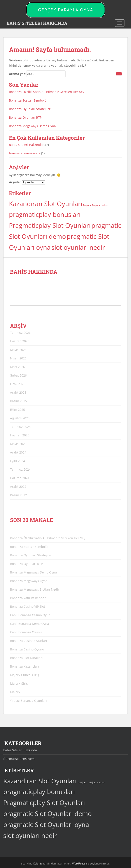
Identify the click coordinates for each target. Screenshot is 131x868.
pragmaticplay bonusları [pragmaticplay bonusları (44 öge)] (45, 214)
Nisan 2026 (18, 358)
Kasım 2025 (18, 401)
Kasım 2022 (18, 495)
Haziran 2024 (20, 478)
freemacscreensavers (25, 153)
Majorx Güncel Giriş (24, 675)
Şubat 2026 (18, 375)
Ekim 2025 (17, 410)
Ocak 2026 (18, 384)
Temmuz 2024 (20, 469)
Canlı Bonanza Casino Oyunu (31, 615)
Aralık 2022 (18, 487)
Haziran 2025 (20, 435)
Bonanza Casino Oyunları (29, 641)
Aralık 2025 (18, 392)
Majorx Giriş (19, 683)
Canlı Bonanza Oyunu (26, 632)
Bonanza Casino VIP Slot (28, 606)
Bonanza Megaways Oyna (29, 581)
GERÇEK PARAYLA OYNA (66, 10)
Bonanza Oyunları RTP (25, 117)
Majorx (15, 692)
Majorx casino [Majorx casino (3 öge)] (100, 205)
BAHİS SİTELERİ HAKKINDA (37, 23)
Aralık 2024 (18, 452)
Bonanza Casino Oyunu (27, 649)
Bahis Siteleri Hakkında (26, 145)
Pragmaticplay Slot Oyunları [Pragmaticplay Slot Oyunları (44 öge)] (50, 225)
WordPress (79, 864)
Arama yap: (18, 74)
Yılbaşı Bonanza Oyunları (28, 701)
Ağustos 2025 (20, 418)
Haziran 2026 (20, 341)
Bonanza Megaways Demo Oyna (32, 126)
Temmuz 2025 (20, 427)
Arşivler (15, 182)
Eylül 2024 (17, 461)
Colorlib (38, 864)
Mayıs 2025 (18, 444)
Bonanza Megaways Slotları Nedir (35, 589)
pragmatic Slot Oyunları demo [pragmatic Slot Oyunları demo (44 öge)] (47, 814)
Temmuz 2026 (20, 333)
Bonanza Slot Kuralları (26, 658)
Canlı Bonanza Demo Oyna (30, 624)
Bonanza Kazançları (24, 666)
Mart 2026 (17, 367)
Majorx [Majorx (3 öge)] (87, 205)
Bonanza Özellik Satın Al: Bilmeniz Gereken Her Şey (47, 92)
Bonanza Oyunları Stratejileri (30, 109)
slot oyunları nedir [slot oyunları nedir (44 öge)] (78, 247)
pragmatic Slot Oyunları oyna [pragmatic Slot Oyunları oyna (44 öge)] (46, 825)
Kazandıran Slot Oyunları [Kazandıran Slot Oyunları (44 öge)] (46, 204)
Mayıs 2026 (18, 350)
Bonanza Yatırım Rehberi (28, 598)
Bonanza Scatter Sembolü (28, 100)
